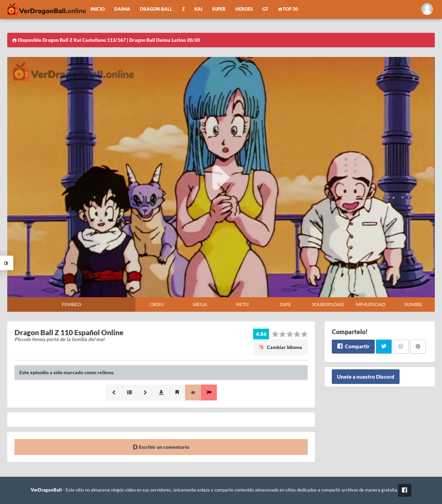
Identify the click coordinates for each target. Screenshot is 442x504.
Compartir (353, 346)
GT (265, 9)
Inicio (98, 9)
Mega (200, 304)
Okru (157, 304)
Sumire (413, 304)
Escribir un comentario (161, 447)
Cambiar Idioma (280, 347)
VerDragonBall (46, 490)
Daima (122, 9)
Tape (285, 304)
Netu (242, 304)
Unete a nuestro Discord (366, 377)
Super (219, 9)
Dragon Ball (156, 9)
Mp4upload (371, 304)
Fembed (71, 304)
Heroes (244, 9)
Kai (198, 9)
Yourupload (328, 304)
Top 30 (288, 9)
